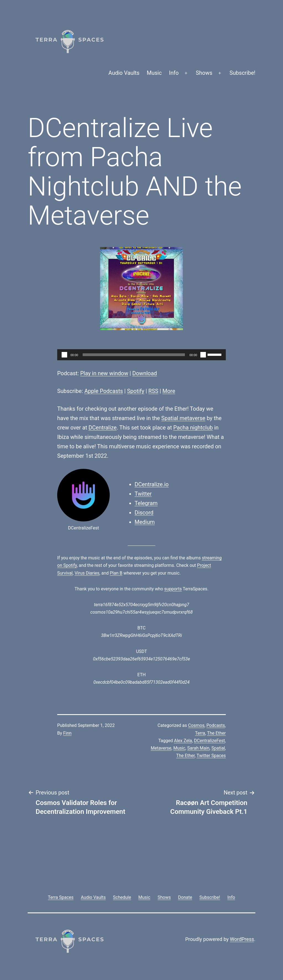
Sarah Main (198, 748)
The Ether (216, 733)
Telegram (146, 503)
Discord (144, 513)
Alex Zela (183, 741)
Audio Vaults (124, 73)
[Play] (64, 355)
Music (154, 73)
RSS (153, 391)
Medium (145, 522)
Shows (204, 73)
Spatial (218, 748)
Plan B (116, 573)
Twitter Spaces (211, 756)
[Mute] (203, 355)
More (169, 391)
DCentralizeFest (209, 741)
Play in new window (104, 373)
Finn (67, 733)
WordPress (242, 939)
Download (145, 373)
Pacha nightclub (193, 428)
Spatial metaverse (183, 418)
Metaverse (161, 748)
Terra (200, 733)
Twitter (143, 494)
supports (173, 589)
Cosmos (196, 725)
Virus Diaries (87, 573)
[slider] (134, 355)
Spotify (136, 391)
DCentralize (103, 428)
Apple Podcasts (104, 391)
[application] (141, 355)
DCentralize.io (152, 484)
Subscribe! (242, 73)
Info (174, 73)
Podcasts (216, 725)
